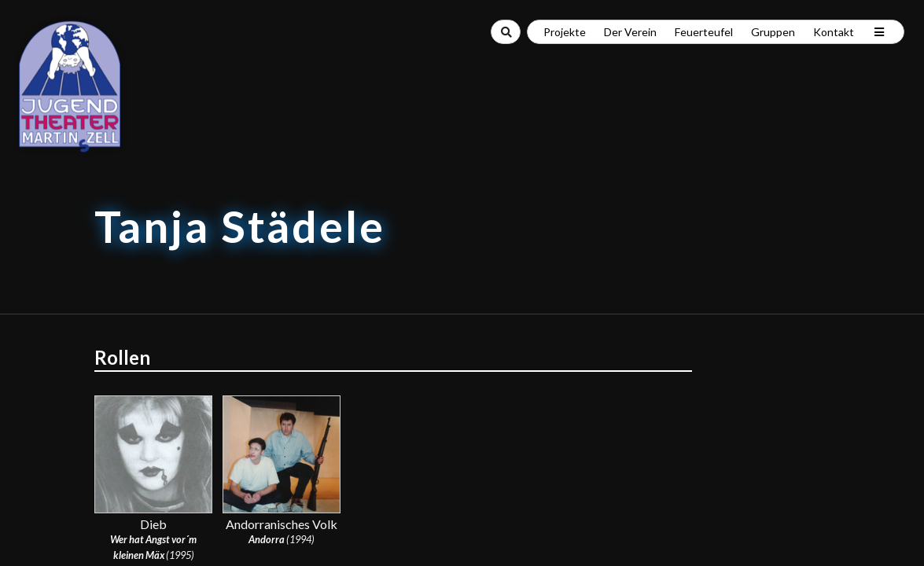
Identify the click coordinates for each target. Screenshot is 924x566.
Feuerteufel (704, 32)
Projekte (565, 32)
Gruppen (773, 32)
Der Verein (630, 32)
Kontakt (834, 32)
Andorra (267, 539)
